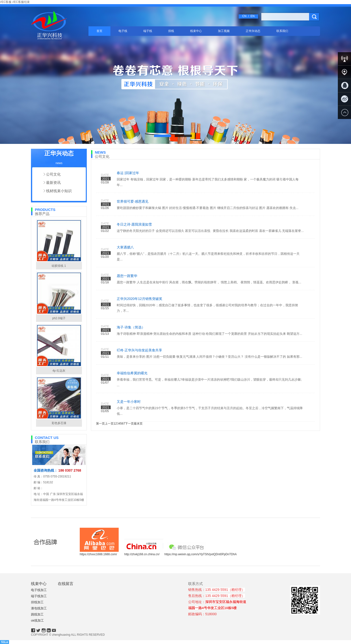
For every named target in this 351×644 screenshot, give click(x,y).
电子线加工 (39, 590)
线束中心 (196, 31)
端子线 (148, 31)
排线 (171, 31)
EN (253, 16)
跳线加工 (37, 614)
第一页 (100, 424)
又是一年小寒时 (129, 402)
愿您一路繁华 (127, 276)
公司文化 (53, 174)
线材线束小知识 (59, 191)
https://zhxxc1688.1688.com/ (98, 554)
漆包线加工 (39, 608)
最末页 (138, 424)
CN (244, 16)
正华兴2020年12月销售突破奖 (140, 299)
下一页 (129, 424)
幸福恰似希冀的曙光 (132, 373)
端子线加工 (39, 596)
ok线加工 (37, 620)
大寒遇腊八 (125, 247)
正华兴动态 (253, 31)
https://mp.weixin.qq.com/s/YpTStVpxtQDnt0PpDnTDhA (201, 554)
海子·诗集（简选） (131, 327)
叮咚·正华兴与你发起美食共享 (139, 350)
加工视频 (224, 31)
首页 (99, 31)
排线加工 (37, 602)
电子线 (123, 31)
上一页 (109, 424)
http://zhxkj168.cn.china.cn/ (142, 554)
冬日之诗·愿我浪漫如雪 (134, 224)
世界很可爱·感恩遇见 (133, 201)
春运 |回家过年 (128, 173)
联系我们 (282, 31)
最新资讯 (53, 183)
